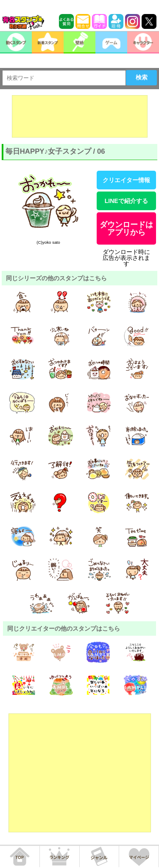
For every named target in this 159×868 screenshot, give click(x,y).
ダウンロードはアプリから (126, 228)
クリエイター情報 (126, 180)
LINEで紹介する (126, 201)
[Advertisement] (80, 116)
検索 (142, 77)
